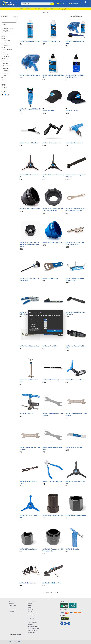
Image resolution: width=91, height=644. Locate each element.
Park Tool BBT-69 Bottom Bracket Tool (52, 242)
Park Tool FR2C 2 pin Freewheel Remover (76, 515)
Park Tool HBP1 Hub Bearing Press (28, 583)
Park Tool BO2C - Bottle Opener (50, 278)
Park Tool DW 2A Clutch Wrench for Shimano (28, 482)
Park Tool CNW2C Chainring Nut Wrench (30, 346)
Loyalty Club (30, 624)
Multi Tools (6, 63)
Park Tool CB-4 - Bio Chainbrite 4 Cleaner (30, 41)
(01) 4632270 (12, 611)
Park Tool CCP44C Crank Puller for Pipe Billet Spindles (76, 313)
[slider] (2, 22)
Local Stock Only (7, 32)
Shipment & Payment (32, 614)
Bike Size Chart (31, 610)
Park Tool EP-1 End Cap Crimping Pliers (52, 481)
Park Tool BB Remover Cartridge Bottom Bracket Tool (76, 176)
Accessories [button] (37, 9)
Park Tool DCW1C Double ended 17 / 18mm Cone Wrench (30, 448)
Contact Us (30, 606)
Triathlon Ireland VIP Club (33, 628)
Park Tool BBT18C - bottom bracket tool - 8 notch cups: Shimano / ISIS (53, 210)
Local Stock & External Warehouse (8, 29)
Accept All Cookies (55, 331)
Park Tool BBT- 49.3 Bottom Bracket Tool (30, 209)
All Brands (30, 612)
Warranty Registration (32, 622)
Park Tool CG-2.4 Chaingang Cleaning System (75, 42)
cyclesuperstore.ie (13, 636)
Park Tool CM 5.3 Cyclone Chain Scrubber (30, 75)
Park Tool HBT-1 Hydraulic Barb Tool (52, 583)
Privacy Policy (31, 618)
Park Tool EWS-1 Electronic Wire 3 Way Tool (75, 482)
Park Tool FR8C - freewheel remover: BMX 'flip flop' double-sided (53, 550)
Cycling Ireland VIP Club (33, 626)
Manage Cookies (31, 632)
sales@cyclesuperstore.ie (15, 609)
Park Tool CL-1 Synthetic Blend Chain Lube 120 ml (53, 76)
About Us (60, 4)
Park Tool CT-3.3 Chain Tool (27, 414)
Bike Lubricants (7, 73)
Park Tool (5, 87)
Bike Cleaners (6, 71)
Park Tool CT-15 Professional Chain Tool (76, 380)
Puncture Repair (7, 66)
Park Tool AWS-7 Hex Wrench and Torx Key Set (53, 176)
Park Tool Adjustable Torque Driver (74, 143)
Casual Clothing (7, 41)
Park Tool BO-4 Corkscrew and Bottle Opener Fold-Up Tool (75, 279)
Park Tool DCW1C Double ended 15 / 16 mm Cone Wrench (76, 415)
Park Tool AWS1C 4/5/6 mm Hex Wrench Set (30, 176)
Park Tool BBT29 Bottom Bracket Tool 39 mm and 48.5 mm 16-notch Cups (76, 210)
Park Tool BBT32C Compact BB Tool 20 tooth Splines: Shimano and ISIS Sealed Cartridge (29, 244)
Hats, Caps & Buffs (7, 50)
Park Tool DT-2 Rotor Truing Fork (74, 447)
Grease (5, 75)
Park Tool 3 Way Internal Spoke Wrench (29, 143)
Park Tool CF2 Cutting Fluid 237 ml (51, 41)
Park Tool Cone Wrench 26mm (50, 346)
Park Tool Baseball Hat (48, 111)
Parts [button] (45, 9)
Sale (64, 9)
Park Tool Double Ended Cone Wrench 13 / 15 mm (53, 448)
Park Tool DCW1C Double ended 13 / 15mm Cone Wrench (53, 415)
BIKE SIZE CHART (74, 4)
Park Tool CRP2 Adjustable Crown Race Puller (29, 381)
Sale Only (5, 24)
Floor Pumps (6, 57)
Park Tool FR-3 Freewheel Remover (28, 549)
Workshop (30, 608)
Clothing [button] (28, 9)
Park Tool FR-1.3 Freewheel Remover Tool (53, 515)
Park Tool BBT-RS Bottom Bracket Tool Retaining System (29, 279)
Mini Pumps (6, 54)
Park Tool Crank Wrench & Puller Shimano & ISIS (76, 347)
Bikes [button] (21, 9)
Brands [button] (52, 9)
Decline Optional (34, 331)
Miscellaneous (6, 45)
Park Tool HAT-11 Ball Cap (72, 111)
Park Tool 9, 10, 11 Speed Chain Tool (51, 143)
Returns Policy (31, 620)
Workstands (6, 68)
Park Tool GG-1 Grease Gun (72, 549)
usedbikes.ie (22, 636)
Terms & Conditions (32, 616)
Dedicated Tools (7, 61)
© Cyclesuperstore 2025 (14, 642)
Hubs (4, 80)
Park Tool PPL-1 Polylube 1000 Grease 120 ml (30, 110)
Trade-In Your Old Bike (33, 630)
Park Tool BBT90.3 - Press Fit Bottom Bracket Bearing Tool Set (75, 243)
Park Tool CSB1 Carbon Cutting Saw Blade (53, 380)
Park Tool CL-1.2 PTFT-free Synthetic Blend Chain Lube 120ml (75, 76)
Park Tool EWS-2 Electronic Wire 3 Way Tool (29, 516)
